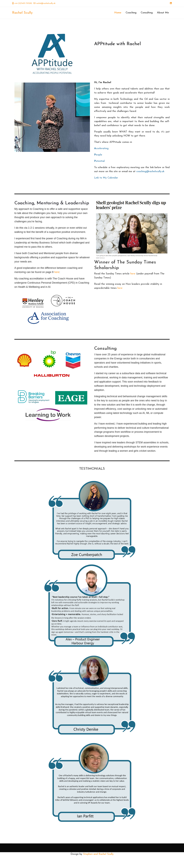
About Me (163, 13)
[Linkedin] (171, 3)
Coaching (131, 13)
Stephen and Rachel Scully (98, 866)
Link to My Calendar (106, 178)
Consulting (147, 13)
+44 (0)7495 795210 (23, 3)
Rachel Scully (22, 13)
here (57, 275)
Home (118, 13)
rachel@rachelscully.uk (46, 3)
